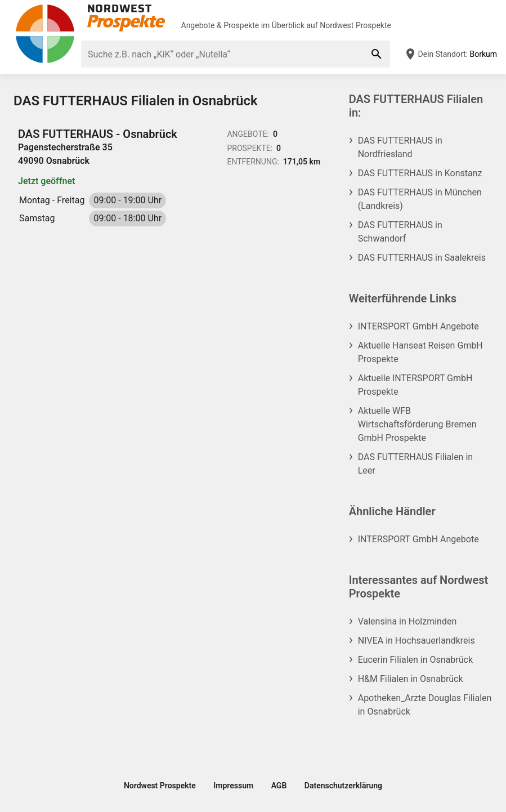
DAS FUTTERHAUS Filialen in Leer (415, 464)
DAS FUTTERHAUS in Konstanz (420, 173)
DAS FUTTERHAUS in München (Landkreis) (420, 199)
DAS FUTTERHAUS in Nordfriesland (400, 147)
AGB (279, 786)
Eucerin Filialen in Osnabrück (415, 660)
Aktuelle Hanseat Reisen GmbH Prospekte (420, 352)
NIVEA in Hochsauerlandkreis (417, 641)
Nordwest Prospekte (355, 25)
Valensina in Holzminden (408, 621)
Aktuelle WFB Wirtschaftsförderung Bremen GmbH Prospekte (417, 424)
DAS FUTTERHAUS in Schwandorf (400, 232)
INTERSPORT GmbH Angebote (418, 326)
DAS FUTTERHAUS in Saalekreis (422, 258)
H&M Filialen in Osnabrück (411, 679)
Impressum (233, 786)
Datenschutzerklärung (343, 786)
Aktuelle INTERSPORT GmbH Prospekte (415, 385)
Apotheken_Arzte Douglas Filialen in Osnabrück (425, 705)
